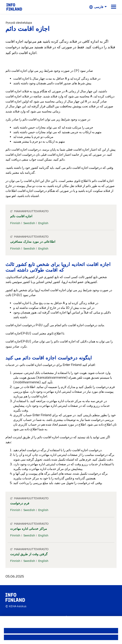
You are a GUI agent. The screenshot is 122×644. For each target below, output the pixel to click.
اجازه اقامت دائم (21, 216)
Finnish (15, 223)
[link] (14, 7)
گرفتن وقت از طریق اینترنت (29, 554)
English (43, 223)
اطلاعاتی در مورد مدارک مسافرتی (33, 242)
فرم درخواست (20, 503)
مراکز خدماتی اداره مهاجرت (29, 529)
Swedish (29, 223)
